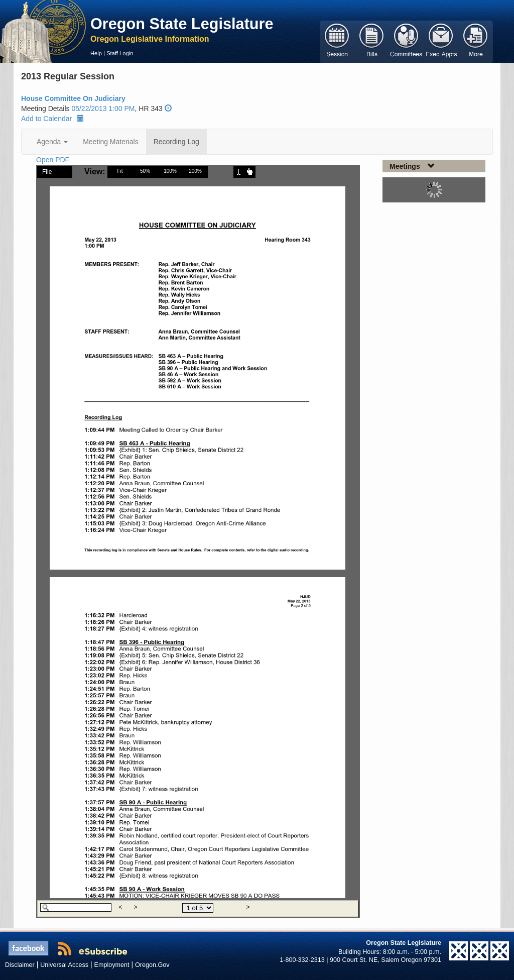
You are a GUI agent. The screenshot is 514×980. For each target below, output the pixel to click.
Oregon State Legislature (182, 24)
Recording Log (176, 142)
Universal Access (64, 965)
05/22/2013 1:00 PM (103, 108)
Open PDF (53, 160)
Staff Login (120, 53)
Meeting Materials (111, 142)
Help (96, 53)
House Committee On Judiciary (73, 98)
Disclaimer (20, 965)
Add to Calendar (52, 119)
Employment (112, 965)
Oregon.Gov (152, 965)
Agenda (52, 142)
